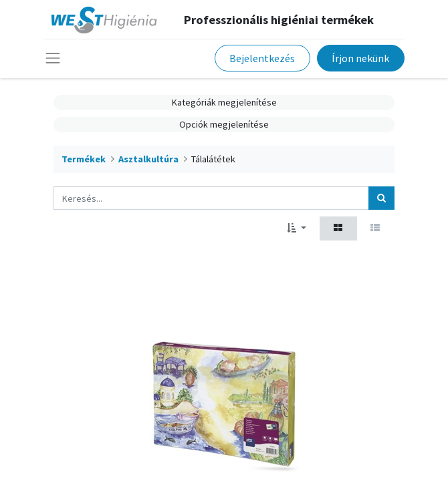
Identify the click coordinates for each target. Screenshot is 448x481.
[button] (297, 228)
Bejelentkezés (262, 58)
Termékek (84, 159)
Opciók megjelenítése (224, 124)
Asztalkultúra (148, 159)
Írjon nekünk (360, 58)
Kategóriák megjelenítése (224, 102)
